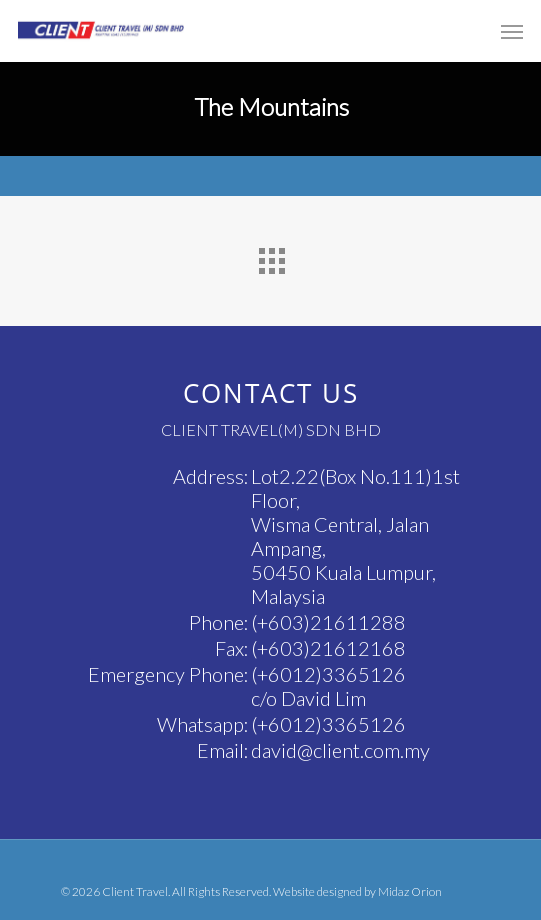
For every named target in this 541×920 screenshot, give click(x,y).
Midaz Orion (410, 891)
